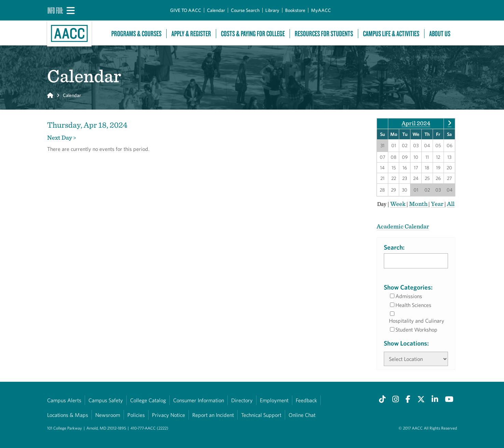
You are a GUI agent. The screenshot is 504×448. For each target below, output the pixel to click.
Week (398, 204)
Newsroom (108, 415)
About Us (440, 34)
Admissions (409, 296)
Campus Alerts (64, 400)
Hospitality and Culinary (417, 321)
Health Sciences (413, 305)
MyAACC (321, 10)
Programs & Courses (136, 34)
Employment (274, 400)
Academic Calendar (403, 226)
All (451, 204)
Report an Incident (213, 415)
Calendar (216, 10)
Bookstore (295, 10)
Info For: (55, 10)
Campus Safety (106, 400)
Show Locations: (406, 343)
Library (272, 10)
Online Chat (302, 415)
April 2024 (416, 123)
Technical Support (261, 415)
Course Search (245, 10)
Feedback (306, 400)
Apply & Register (191, 34)
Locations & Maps (68, 415)
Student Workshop (416, 330)
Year (438, 204)
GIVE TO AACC (186, 10)
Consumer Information (199, 400)
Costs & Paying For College (253, 34)
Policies (136, 415)
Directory (242, 400)
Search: (394, 247)
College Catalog (148, 400)
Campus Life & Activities (391, 34)
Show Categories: (408, 287)
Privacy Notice (169, 415)
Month (419, 204)
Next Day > (62, 137)
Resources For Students (324, 34)
